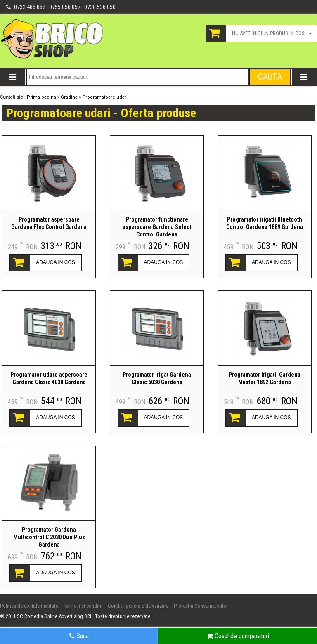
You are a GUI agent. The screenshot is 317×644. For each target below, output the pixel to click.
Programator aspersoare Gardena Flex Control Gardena (49, 223)
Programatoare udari (105, 97)
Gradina (69, 97)
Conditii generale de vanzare (138, 606)
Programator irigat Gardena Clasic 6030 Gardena (157, 378)
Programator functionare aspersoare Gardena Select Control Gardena (157, 227)
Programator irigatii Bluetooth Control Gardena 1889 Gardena (265, 223)
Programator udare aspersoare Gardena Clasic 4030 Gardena (49, 378)
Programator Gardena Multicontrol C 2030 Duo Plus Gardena (49, 537)
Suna (79, 636)
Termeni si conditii (83, 606)
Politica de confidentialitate (29, 606)
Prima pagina (41, 97)
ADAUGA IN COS (56, 262)
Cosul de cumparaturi (238, 636)
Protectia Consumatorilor (201, 606)
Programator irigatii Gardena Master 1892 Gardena (265, 378)
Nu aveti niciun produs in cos (268, 33)
